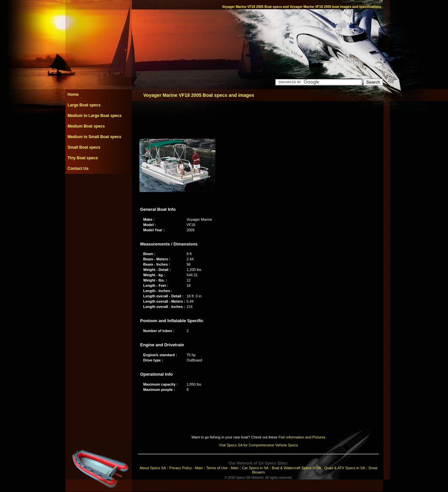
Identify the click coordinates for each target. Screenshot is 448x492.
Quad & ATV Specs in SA (345, 468)
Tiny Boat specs (83, 158)
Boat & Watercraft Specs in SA (297, 468)
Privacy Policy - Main (186, 468)
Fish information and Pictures (302, 437)
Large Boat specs (84, 105)
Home (73, 95)
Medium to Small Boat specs (95, 137)
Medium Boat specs (86, 126)
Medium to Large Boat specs (95, 116)
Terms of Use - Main (222, 468)
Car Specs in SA (255, 468)
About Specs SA (153, 468)
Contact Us (78, 169)
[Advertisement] (98, 189)
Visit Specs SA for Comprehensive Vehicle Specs (259, 445)
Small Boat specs (84, 147)
